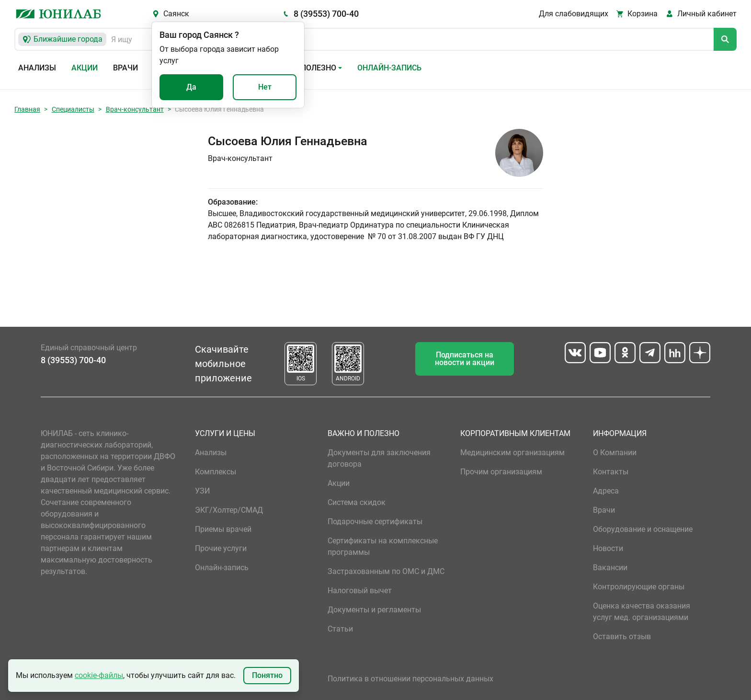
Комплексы (216, 472)
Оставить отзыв (622, 637)
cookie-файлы (99, 675)
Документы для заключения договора (379, 458)
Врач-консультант (135, 109)
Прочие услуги (221, 548)
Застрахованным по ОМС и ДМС (386, 571)
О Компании (615, 453)
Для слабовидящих (574, 14)
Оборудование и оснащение (643, 529)
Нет (265, 87)
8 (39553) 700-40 (326, 14)
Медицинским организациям (512, 453)
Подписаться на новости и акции (465, 359)
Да (191, 87)
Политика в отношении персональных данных (410, 679)
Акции (85, 68)
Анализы (37, 68)
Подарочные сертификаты (375, 522)
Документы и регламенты (374, 610)
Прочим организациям (501, 472)
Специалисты (73, 109)
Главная (27, 109)
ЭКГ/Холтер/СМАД (229, 510)
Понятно (267, 675)
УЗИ (202, 491)
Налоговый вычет (360, 591)
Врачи (125, 68)
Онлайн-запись (389, 68)
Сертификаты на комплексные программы (383, 546)
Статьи (340, 629)
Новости (608, 548)
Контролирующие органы (639, 587)
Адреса (606, 491)
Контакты (611, 472)
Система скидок (357, 502)
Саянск (176, 14)
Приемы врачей (223, 529)
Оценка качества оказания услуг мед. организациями (642, 612)
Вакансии (610, 568)
